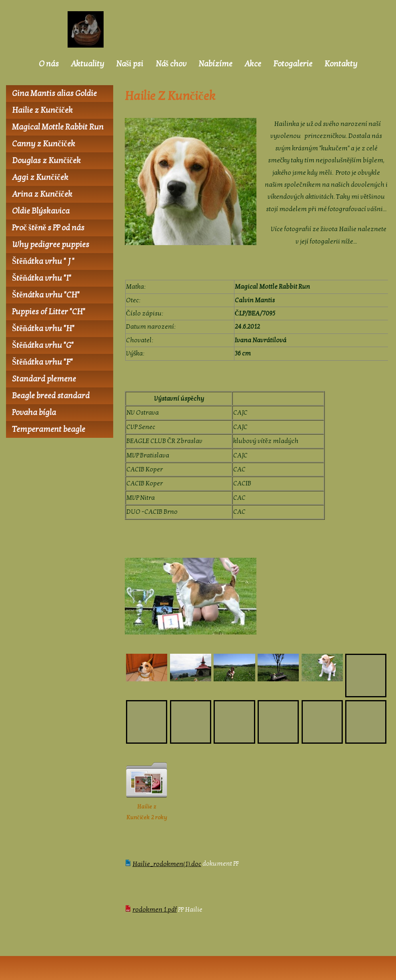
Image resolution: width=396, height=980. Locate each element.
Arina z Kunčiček (42, 194)
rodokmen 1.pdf (155, 910)
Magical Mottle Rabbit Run (58, 127)
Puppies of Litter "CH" (49, 312)
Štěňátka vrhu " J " (43, 261)
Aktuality (87, 64)
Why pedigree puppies (51, 245)
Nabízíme (215, 64)
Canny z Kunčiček (44, 144)
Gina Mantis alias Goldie (54, 94)
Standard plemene (44, 379)
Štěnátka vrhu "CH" (46, 295)
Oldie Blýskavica (41, 211)
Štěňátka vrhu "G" (43, 345)
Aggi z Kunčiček (40, 178)
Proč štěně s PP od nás (48, 228)
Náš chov (171, 64)
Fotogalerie (293, 64)
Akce (253, 64)
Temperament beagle (49, 429)
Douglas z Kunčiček (46, 161)
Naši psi (130, 64)
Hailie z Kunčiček (42, 110)
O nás (49, 64)
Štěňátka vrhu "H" (43, 329)
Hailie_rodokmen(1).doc (167, 864)
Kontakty (341, 64)
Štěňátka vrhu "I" (42, 278)
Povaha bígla (34, 413)
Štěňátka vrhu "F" (42, 362)
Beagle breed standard (51, 396)
